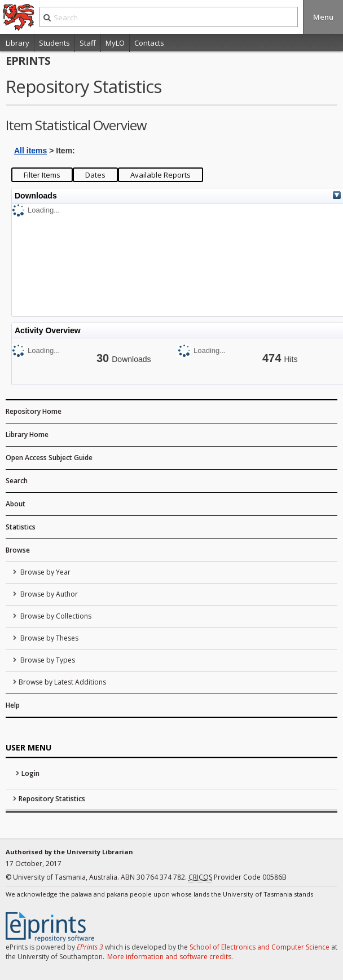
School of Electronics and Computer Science (260, 947)
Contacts (149, 43)
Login (30, 773)
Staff (88, 43)
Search (17, 481)
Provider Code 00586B (238, 877)
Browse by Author (48, 594)
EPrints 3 (90, 947)
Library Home (27, 434)
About (16, 504)
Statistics (21, 527)
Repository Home (34, 411)
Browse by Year (45, 572)
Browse (18, 550)
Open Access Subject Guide (49, 458)
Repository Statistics (52, 799)
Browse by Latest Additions (62, 682)
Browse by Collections (55, 616)
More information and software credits (169, 957)
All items (30, 151)
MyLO (115, 43)
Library (17, 43)
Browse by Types (47, 660)
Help (13, 705)
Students (54, 43)
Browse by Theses (49, 638)
